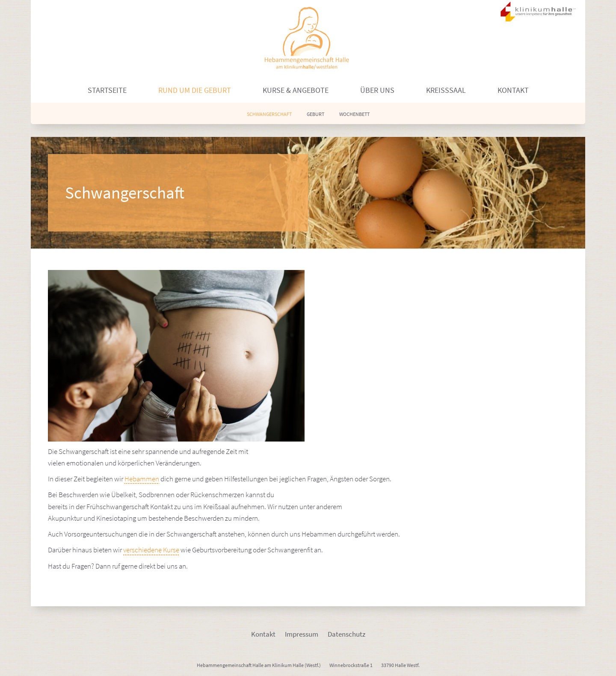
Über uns (377, 90)
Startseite (107, 90)
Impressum (302, 634)
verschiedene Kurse (151, 550)
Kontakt (513, 90)
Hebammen (142, 479)
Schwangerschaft (269, 114)
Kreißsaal (446, 90)
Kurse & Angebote (296, 90)
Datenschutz (346, 634)
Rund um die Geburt (195, 90)
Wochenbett (354, 114)
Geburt (315, 114)
